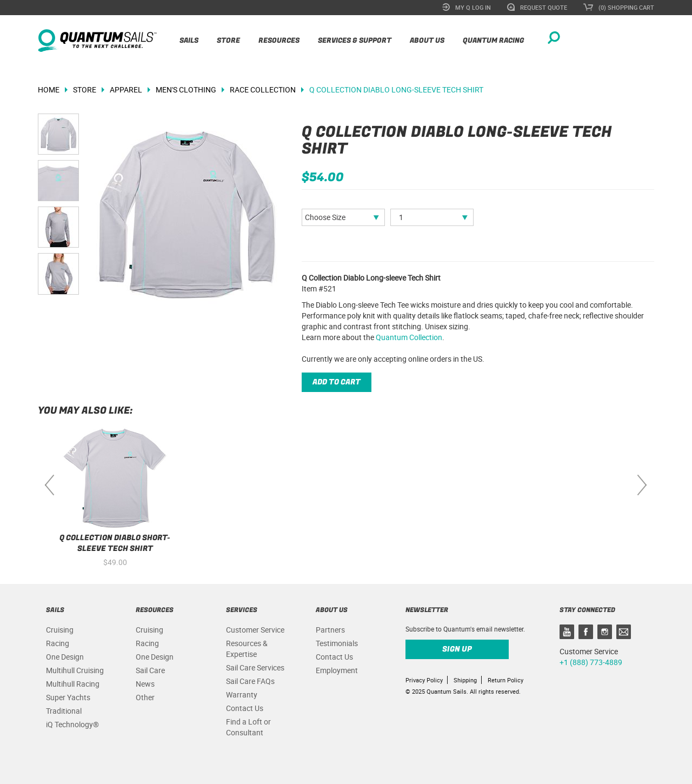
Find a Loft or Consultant (248, 727)
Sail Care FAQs (250, 681)
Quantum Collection (409, 337)
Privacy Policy (424, 680)
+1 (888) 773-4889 (591, 662)
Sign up (457, 649)
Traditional (64, 711)
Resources (279, 40)
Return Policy (505, 680)
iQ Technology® (72, 724)
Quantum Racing (493, 40)
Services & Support (355, 40)
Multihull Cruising (75, 670)
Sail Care (150, 670)
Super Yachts (68, 697)
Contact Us (245, 708)
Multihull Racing (73, 684)
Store (228, 40)
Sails (189, 40)
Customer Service (255, 630)
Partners (330, 630)
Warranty (242, 695)
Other (145, 697)
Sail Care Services (255, 667)
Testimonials (337, 643)
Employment (337, 670)
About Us (427, 40)
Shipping (465, 680)
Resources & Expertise (247, 649)
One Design (65, 657)
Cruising (60, 630)
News (145, 684)
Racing (58, 643)
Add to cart (337, 382)
